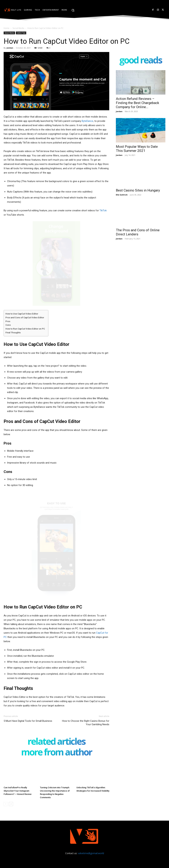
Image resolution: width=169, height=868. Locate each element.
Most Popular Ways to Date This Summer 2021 (137, 149)
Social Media (18, 28)
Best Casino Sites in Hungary (138, 190)
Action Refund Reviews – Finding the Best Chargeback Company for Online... (137, 103)
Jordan (10, 48)
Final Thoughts (13, 332)
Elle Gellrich (122, 195)
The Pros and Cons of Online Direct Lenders (138, 232)
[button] (73, 10)
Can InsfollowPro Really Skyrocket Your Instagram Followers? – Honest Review (18, 791)
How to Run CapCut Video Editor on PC (25, 329)
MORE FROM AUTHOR (57, 753)
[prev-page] (6, 804)
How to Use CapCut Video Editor (22, 314)
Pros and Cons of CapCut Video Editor (25, 317)
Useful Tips (21, 33)
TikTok (103, 210)
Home (7, 28)
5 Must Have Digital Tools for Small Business (28, 721)
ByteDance (87, 121)
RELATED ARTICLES (56, 742)
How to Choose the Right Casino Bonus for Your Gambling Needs (86, 723)
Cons (8, 325)
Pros (8, 321)
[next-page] (11, 804)
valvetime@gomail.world (91, 853)
